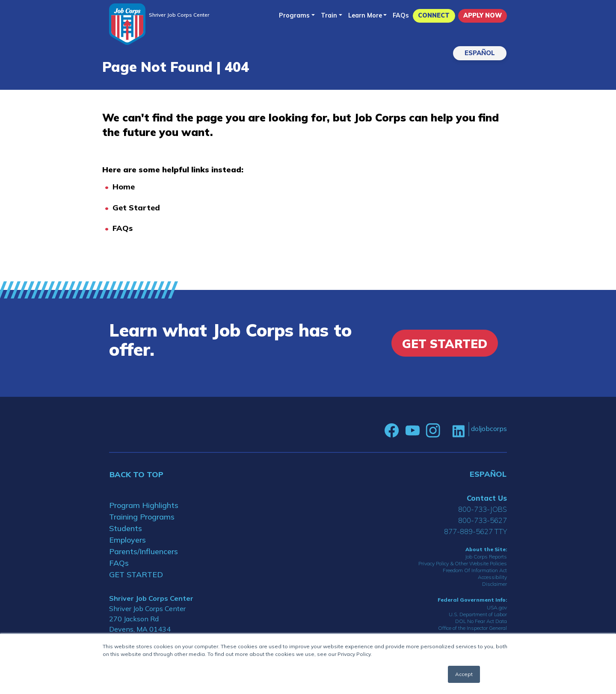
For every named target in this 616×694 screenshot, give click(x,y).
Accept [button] (464, 674)
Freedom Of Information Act (475, 570)
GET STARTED (136, 574)
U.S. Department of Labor (478, 614)
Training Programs (142, 517)
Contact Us (487, 498)
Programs (294, 15)
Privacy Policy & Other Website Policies (463, 563)
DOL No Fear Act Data (481, 621)
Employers (127, 540)
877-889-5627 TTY (475, 531)
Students (126, 528)
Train (329, 15)
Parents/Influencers (144, 551)
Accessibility (492, 577)
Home (124, 187)
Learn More (365, 15)
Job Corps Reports (486, 557)
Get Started (136, 208)
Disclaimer (495, 584)
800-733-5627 (483, 520)
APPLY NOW (483, 15)
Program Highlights (144, 505)
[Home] (127, 24)
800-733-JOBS (483, 509)
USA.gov (497, 607)
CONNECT (434, 15)
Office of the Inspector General (472, 628)
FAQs (401, 15)
